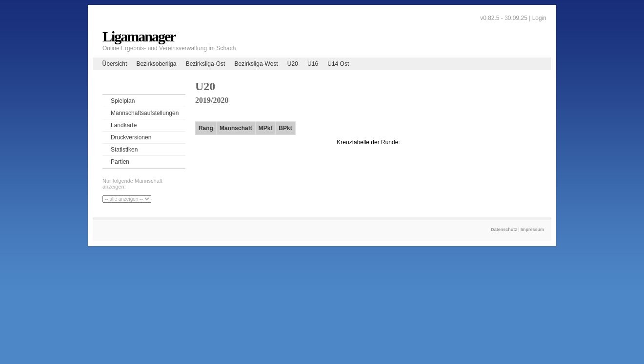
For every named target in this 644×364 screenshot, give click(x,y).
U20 (293, 64)
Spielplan (123, 101)
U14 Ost (338, 64)
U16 (313, 64)
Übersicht (115, 64)
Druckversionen (131, 137)
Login (539, 18)
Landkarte (124, 125)
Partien (120, 162)
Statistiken (124, 150)
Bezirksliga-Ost (206, 64)
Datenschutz (504, 230)
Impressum (532, 230)
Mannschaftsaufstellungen (145, 113)
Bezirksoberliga (156, 64)
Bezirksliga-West (256, 64)
